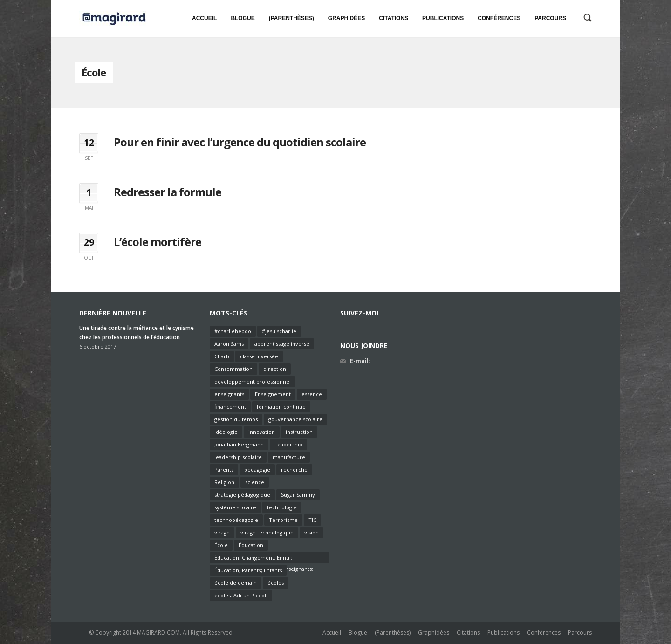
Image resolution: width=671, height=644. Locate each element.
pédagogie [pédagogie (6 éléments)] (257, 469)
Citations (468, 633)
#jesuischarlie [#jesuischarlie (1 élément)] (279, 331)
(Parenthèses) (393, 633)
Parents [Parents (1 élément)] (224, 469)
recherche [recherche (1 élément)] (294, 469)
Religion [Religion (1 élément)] (224, 482)
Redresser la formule (168, 192)
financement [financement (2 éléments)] (230, 407)
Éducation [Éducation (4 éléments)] (251, 545)
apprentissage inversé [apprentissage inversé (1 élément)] (282, 344)
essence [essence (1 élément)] (312, 394)
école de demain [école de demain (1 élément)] (236, 583)
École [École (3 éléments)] (221, 545)
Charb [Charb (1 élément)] (222, 356)
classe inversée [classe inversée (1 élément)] (259, 356)
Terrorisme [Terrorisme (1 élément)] (283, 520)
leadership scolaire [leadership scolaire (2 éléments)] (238, 457)
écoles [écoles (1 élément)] (276, 583)
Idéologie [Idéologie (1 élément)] (226, 432)
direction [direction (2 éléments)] (275, 369)
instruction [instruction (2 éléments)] (299, 432)
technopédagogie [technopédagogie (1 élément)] (236, 520)
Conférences (544, 633)
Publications (503, 633)
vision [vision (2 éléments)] (312, 532)
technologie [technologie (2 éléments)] (282, 507)
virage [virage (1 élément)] (222, 532)
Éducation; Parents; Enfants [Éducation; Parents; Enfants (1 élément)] (248, 570)
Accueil (332, 633)
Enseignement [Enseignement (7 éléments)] (273, 394)
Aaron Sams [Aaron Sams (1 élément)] (229, 344)
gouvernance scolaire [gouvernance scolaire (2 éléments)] (295, 419)
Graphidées (434, 633)
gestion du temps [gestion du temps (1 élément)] (236, 419)
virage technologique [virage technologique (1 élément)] (267, 532)
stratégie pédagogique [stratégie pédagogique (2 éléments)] (242, 495)
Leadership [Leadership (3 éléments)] (288, 444)
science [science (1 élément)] (255, 482)
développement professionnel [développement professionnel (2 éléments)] (253, 381)
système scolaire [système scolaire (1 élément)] (235, 507)
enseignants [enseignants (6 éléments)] (229, 394)
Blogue (358, 633)
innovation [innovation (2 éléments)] (262, 432)
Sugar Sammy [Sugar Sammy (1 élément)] (298, 495)
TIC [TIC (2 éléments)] (312, 520)
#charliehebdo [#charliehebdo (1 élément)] (233, 331)
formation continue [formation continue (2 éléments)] (281, 407)
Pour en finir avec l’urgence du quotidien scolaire (240, 142)
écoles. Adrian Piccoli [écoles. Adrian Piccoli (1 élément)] (241, 595)
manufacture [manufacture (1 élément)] (289, 457)
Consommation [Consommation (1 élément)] (233, 369)
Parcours (580, 633)
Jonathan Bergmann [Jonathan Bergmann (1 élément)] (239, 444)
